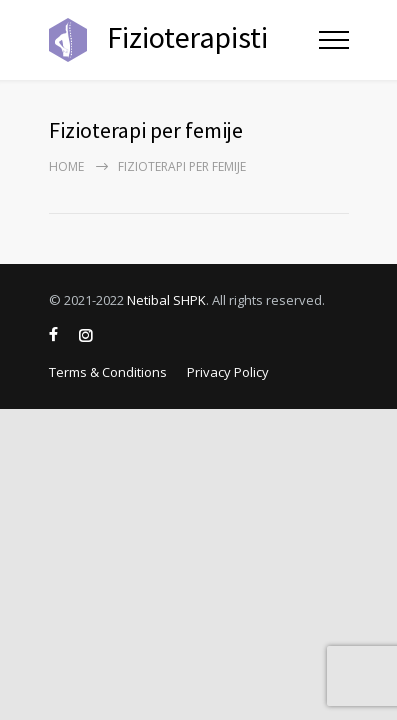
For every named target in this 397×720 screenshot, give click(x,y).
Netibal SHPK (166, 300)
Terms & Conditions (108, 372)
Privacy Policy (228, 372)
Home (66, 166)
